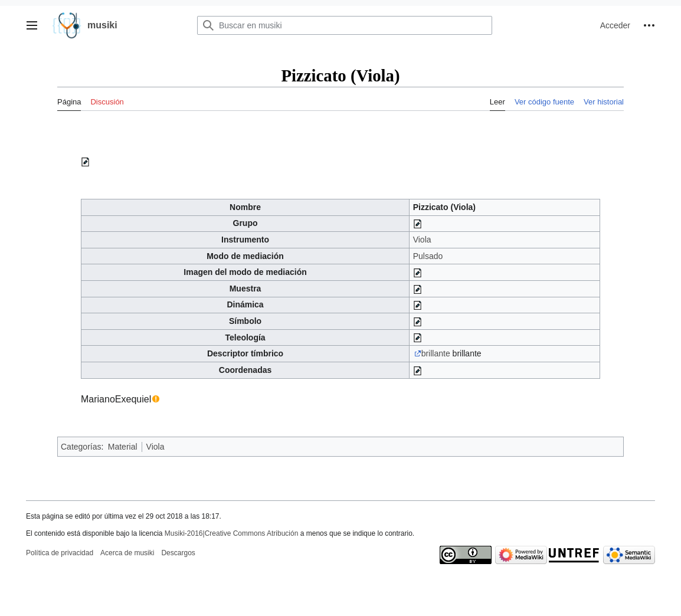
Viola (422, 240)
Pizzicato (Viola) (444, 207)
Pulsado (428, 256)
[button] (32, 25)
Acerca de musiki (127, 553)
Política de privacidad (60, 553)
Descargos (178, 553)
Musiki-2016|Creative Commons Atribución (232, 533)
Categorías (81, 447)
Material (123, 447)
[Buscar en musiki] (345, 25)
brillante (436, 353)
